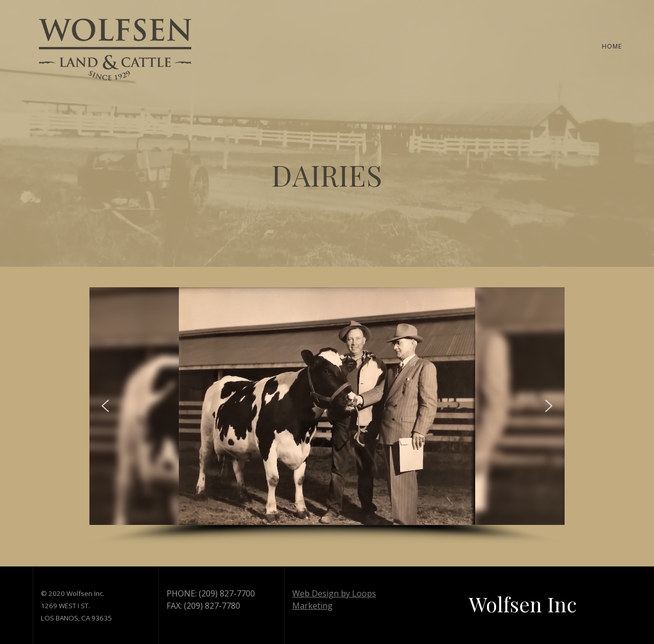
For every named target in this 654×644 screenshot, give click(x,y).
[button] (105, 406)
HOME (612, 46)
